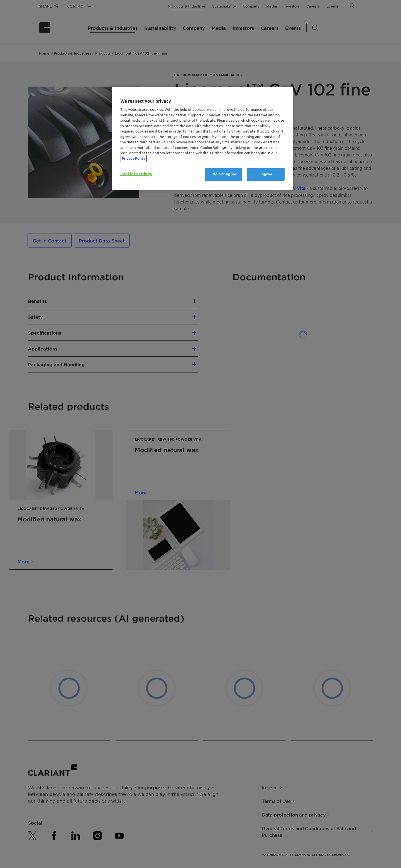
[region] (202, 138)
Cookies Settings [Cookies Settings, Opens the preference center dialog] (136, 174)
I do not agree (223, 174)
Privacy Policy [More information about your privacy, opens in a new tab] (134, 159)
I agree (266, 174)
